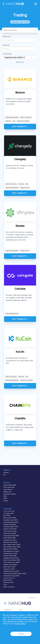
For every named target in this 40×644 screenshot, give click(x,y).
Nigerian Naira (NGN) (10, 549)
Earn (21, 610)
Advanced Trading (23, 121)
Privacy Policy (20, 624)
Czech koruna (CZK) (10, 531)
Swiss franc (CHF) (9, 567)
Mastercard (7, 492)
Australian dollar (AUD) (11, 522)
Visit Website (20, 127)
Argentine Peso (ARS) (10, 520)
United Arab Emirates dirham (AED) (15, 573)
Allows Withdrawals (12, 117)
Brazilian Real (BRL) (10, 524)
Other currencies (26, 117)
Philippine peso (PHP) (10, 553)
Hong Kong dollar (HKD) (11, 536)
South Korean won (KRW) (12, 562)
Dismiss (21, 634)
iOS (14, 121)
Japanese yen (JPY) (10, 540)
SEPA (5, 496)
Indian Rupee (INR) (9, 538)
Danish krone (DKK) (10, 533)
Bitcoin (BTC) (8, 580)
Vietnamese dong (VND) (11, 576)
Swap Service (25, 188)
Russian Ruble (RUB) (10, 556)
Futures (6, 501)
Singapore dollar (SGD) (11, 558)
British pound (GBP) (10, 518)
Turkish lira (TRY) (9, 569)
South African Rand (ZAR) (12, 560)
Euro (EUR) (7, 515)
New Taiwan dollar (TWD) (12, 545)
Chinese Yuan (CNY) (10, 529)
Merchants (8, 610)
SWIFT (6, 498)
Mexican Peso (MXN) (10, 542)
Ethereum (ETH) (8, 582)
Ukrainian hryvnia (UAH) (11, 571)
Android (8, 121)
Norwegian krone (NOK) (11, 551)
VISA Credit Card (9, 487)
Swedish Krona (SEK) (10, 565)
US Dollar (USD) (9, 513)
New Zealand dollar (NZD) (12, 547)
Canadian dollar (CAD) (11, 527)
